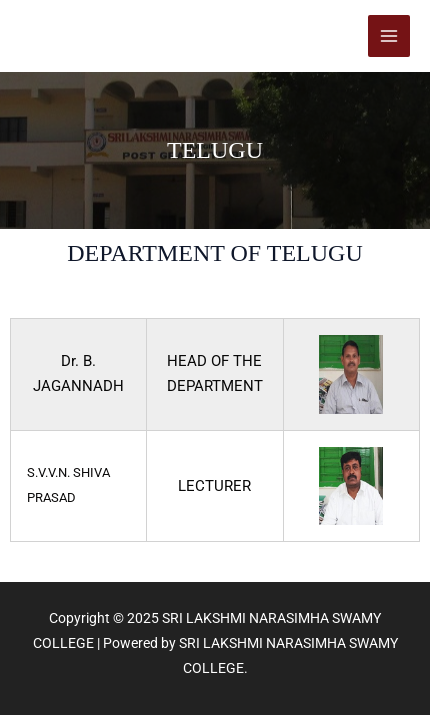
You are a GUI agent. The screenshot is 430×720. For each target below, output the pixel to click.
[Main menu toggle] (389, 36)
